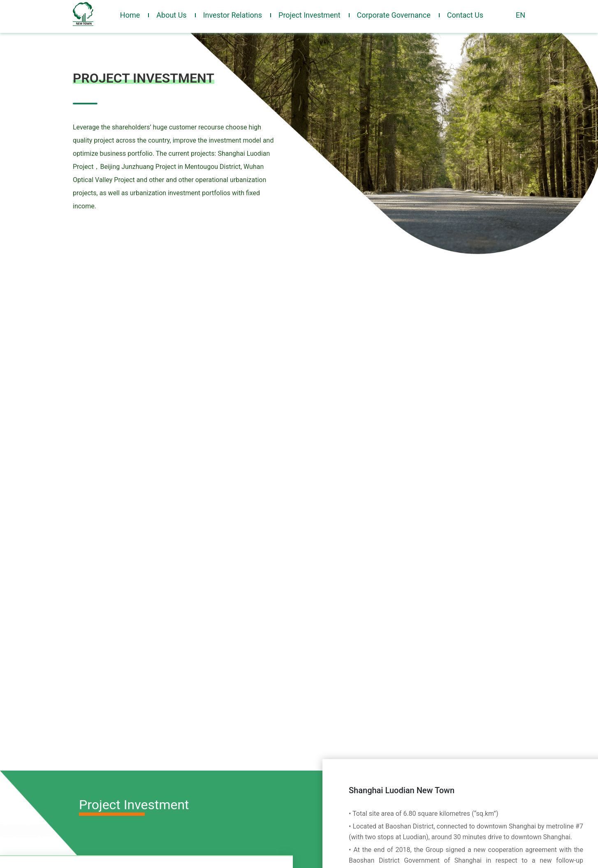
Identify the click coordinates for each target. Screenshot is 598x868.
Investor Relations (233, 15)
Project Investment (309, 15)
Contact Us (465, 15)
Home (130, 15)
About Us (171, 15)
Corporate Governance (394, 15)
